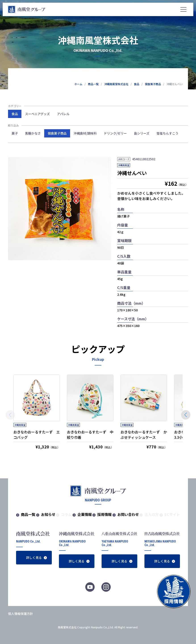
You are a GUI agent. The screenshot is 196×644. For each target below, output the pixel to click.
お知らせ (48, 514)
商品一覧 (28, 514)
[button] (186, 415)
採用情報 (104, 514)
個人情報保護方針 (21, 614)
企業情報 (85, 514)
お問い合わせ (128, 514)
